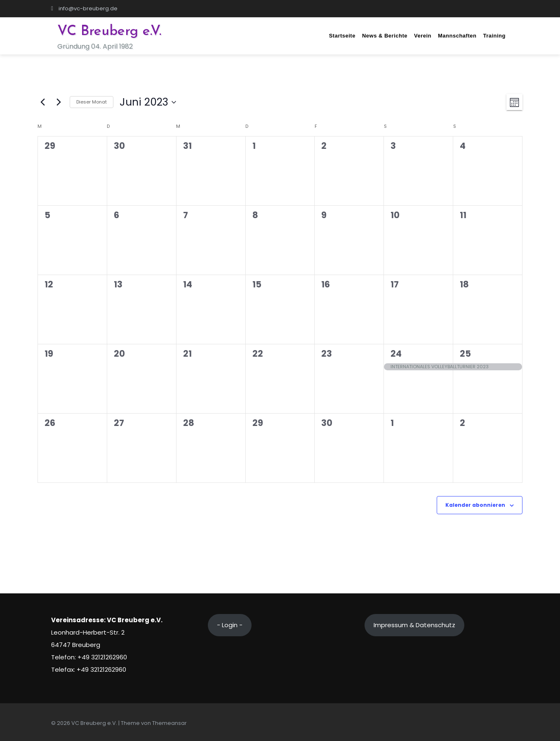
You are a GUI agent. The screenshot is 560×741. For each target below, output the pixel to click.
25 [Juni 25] (465, 354)
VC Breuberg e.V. (109, 32)
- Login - (230, 625)
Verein (423, 36)
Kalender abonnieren (475, 505)
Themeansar (169, 723)
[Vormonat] (42, 102)
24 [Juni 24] (396, 354)
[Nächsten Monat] (59, 102)
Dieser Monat (92, 102)
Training (494, 36)
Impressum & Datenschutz (414, 625)
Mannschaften (457, 36)
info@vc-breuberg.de (84, 8)
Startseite (342, 36)
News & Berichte (385, 36)
